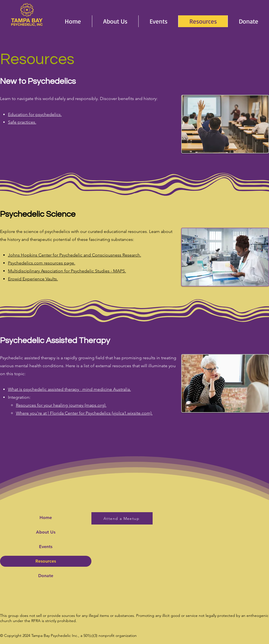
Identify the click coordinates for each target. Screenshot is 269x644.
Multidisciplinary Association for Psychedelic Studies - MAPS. (67, 271)
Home (46, 518)
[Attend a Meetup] (122, 518)
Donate (46, 576)
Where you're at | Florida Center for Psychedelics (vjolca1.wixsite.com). (84, 413)
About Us (46, 532)
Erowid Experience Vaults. (33, 279)
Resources (46, 561)
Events (46, 547)
